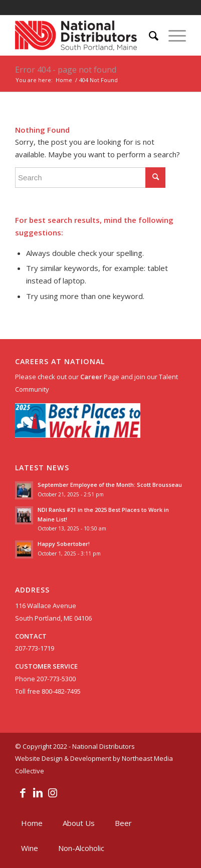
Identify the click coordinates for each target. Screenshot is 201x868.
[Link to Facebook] (23, 792)
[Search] (149, 36)
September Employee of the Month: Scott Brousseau (110, 485)
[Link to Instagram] (53, 792)
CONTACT (31, 636)
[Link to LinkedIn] (38, 792)
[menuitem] (149, 36)
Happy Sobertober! (64, 544)
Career (91, 377)
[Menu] (172, 36)
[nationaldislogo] (83, 36)
